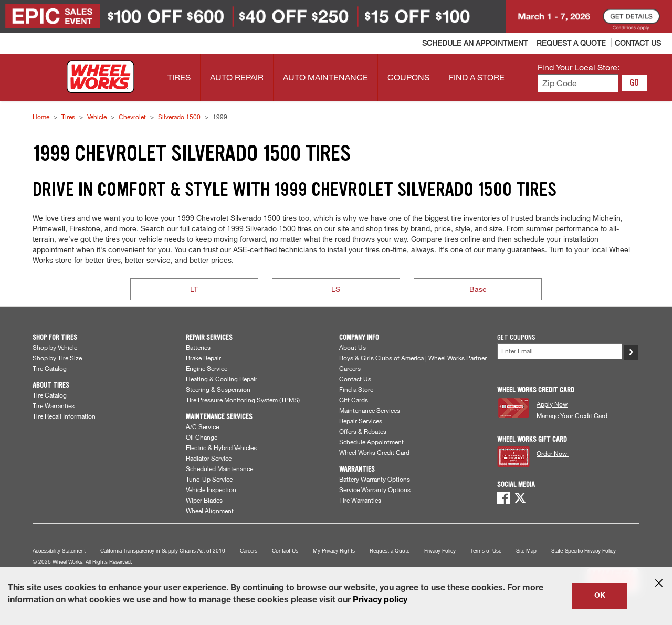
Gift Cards (354, 400)
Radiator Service (209, 458)
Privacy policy (380, 601)
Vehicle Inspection (211, 489)
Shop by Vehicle (55, 347)
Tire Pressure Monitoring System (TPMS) (243, 400)
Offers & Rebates (363, 431)
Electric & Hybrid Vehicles (221, 447)
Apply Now (552, 404)
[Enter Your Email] (560, 351)
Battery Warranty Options (375, 479)
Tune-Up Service (209, 479)
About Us (353, 347)
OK (600, 596)
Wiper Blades (204, 500)
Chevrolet (132, 117)
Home (41, 117)
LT (194, 289)
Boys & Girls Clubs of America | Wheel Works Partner (413, 358)
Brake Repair (203, 358)
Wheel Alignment (210, 511)
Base (478, 289)
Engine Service (207, 368)
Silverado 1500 (179, 117)
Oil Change (202, 437)
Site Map (526, 551)
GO (634, 82)
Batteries (198, 347)
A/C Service (202, 426)
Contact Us (355, 379)
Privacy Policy (440, 551)
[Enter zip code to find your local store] (578, 83)
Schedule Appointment (371, 442)
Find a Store (356, 389)
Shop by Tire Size (57, 358)
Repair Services (361, 421)
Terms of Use (486, 551)
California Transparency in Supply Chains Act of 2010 (163, 551)
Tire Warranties (54, 405)
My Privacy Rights (334, 551)
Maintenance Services (370, 410)
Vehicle (97, 117)
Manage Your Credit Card (572, 415)
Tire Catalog (50, 368)
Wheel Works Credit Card (374, 452)
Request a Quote (390, 551)
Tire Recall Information (64, 416)
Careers (350, 368)
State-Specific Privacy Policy (584, 551)
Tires (68, 117)
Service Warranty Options (375, 489)
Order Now (553, 453)
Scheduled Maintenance (219, 468)
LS (336, 289)
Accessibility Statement (59, 551)
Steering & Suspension (218, 389)
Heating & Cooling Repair (222, 379)
